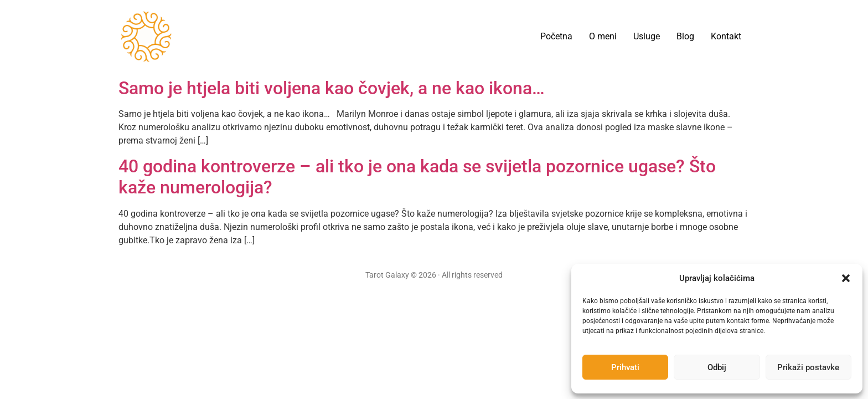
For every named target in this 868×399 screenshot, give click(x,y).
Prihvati (625, 367)
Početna (556, 36)
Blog (685, 36)
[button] (846, 278)
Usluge (647, 36)
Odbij (717, 367)
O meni (603, 36)
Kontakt (726, 36)
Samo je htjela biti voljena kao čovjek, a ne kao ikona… (332, 88)
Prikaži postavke (808, 367)
